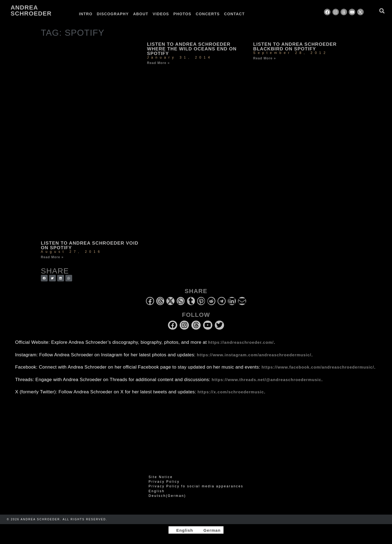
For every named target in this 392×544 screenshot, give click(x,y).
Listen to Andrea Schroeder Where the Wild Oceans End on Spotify (192, 49)
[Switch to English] (182, 530)
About (141, 14)
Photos (182, 14)
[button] (382, 11)
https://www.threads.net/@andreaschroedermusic (267, 380)
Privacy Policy (164, 482)
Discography (113, 14)
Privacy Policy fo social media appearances (196, 486)
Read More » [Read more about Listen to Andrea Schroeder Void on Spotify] (52, 257)
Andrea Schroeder (31, 10)
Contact (234, 14)
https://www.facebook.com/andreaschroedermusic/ (318, 367)
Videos (161, 14)
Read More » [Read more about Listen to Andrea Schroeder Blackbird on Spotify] (264, 58)
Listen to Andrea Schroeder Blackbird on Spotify (295, 47)
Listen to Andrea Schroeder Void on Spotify (90, 245)
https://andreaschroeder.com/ (241, 342)
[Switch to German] (261, 14)
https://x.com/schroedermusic (231, 392)
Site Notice (161, 477)
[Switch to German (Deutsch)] (196, 496)
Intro (86, 14)
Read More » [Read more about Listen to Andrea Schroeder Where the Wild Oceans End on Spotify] (158, 63)
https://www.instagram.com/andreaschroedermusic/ (254, 355)
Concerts (208, 14)
